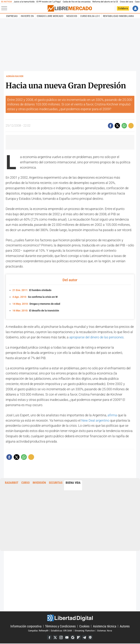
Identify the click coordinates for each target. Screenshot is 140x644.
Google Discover (73, 638)
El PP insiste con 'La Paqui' (49, 2)
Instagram (60, 638)
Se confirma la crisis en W (35, 297)
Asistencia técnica (105, 626)
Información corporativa (26, 626)
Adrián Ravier (15, 76)
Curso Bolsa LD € (90, 16)
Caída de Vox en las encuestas (77, 2)
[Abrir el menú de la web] (24, 8)
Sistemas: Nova (105, 631)
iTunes (91, 638)
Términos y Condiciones (60, 626)
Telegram (85, 638)
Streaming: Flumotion (85, 631)
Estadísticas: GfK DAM (61, 631)
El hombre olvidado (32, 290)
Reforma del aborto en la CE (105, 2)
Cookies (84, 626)
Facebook (48, 638)
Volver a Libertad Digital (111, 8)
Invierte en (27, 16)
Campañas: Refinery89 (38, 631)
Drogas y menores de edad (36, 304)
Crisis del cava (126, 2)
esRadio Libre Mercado (50, 16)
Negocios (72, 16)
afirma (112, 415)
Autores (125, 626)
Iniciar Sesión (135, 8)
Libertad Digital (70, 618)
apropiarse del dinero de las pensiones (96, 337)
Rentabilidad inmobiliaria (118, 16)
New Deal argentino (95, 420)
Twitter (54, 638)
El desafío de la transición (36, 311)
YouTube (67, 638)
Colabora (123, 8)
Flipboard (79, 638)
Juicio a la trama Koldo (24, 2)
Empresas (12, 16)
